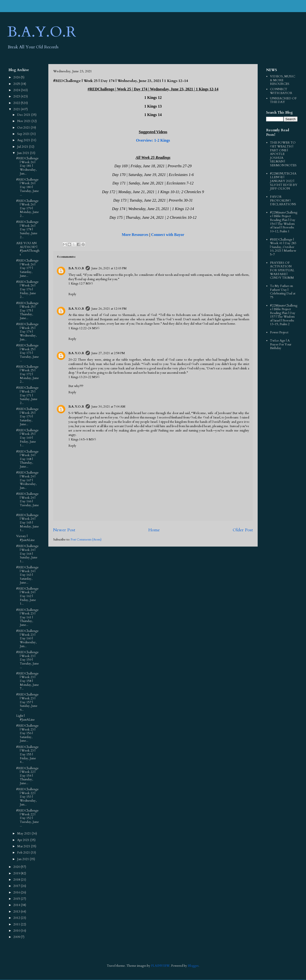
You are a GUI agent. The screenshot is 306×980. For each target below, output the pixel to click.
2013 (17, 912)
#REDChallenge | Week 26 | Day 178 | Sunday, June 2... (27, 229)
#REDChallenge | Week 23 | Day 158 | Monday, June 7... (28, 681)
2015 (17, 899)
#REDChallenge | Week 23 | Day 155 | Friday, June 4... (27, 754)
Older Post (243, 530)
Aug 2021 (24, 140)
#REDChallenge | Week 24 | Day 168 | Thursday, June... (27, 459)
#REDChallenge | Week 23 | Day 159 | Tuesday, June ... (28, 660)
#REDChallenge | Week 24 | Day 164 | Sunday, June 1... (27, 554)
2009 (17, 937)
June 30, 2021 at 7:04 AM (108, 407)
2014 (17, 905)
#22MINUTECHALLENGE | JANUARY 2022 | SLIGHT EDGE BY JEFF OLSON (284, 181)
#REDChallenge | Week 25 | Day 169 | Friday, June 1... (27, 438)
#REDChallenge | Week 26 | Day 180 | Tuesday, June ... (28, 187)
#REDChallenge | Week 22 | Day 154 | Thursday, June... (27, 776)
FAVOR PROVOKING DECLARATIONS (283, 201)
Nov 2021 (24, 121)
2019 (17, 873)
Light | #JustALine (25, 718)
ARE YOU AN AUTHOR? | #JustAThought (28, 249)
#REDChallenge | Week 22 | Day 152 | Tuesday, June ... (28, 818)
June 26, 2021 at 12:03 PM (109, 268)
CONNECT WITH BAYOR (281, 91)
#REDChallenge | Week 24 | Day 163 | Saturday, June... (27, 575)
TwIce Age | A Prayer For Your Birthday (281, 344)
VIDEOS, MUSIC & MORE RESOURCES (283, 80)
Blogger (193, 966)
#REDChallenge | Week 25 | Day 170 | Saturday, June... (27, 417)
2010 (17, 931)
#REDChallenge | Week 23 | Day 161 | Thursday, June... (27, 617)
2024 (17, 90)
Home (154, 530)
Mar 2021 (24, 846)
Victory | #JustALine (25, 538)
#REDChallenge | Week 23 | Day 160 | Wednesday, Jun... (27, 638)
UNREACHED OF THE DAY (283, 100)
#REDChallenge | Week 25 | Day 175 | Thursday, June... (27, 311)
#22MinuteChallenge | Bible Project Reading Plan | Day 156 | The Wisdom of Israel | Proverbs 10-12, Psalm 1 (284, 222)
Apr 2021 (24, 840)
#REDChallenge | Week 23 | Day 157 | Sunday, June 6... (27, 702)
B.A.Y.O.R (42, 32)
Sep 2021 (24, 134)
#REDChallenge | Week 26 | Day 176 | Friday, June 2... (27, 289)
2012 (17, 918)
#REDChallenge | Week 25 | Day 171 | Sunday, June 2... (27, 395)
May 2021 (24, 834)
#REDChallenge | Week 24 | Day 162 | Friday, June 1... (27, 596)
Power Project (279, 332)
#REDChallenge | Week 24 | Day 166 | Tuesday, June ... (28, 501)
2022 (17, 103)
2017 (17, 886)
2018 (17, 880)
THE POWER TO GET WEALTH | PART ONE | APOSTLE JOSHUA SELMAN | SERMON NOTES (283, 154)
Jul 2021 (23, 147)
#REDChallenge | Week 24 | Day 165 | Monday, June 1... (28, 523)
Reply (72, 294)
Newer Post (64, 530)
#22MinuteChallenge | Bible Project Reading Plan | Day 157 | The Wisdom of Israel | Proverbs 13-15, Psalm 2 (284, 315)
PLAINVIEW (160, 966)
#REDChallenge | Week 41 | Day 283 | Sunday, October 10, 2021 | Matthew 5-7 (283, 247)
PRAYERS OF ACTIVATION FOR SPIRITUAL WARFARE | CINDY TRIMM (282, 270)
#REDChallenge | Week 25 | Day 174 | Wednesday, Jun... (27, 332)
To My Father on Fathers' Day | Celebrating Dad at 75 (283, 292)
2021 (17, 109)
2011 (17, 924)
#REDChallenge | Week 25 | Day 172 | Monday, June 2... (28, 374)
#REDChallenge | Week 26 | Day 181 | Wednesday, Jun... (27, 166)
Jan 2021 (23, 859)
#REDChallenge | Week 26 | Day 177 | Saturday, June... (27, 268)
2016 (17, 892)
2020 (17, 867)
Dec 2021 (24, 115)
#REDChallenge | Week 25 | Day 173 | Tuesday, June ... (28, 353)
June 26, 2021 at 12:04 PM (109, 309)
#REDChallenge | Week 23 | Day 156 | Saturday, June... (27, 733)
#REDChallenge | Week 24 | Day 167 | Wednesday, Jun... (27, 480)
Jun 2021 (24, 153)
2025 (17, 84)
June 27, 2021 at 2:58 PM (108, 353)
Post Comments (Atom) (86, 540)
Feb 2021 (24, 853)
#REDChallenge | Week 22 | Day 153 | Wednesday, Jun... (27, 797)
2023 (17, 96)
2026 (17, 77)
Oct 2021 (24, 128)
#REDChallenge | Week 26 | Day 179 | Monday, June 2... (28, 208)
